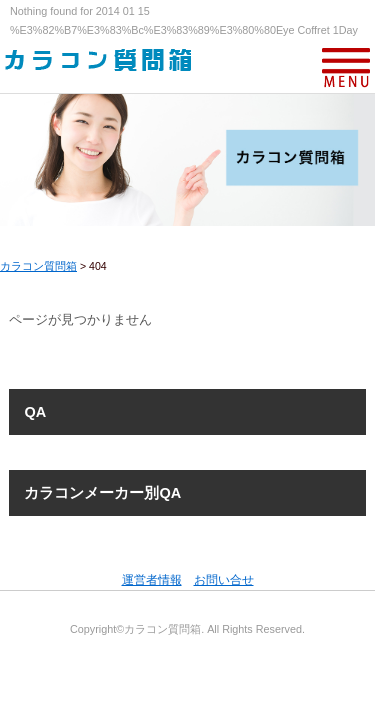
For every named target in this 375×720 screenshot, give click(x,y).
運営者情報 (152, 580)
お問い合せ (224, 580)
